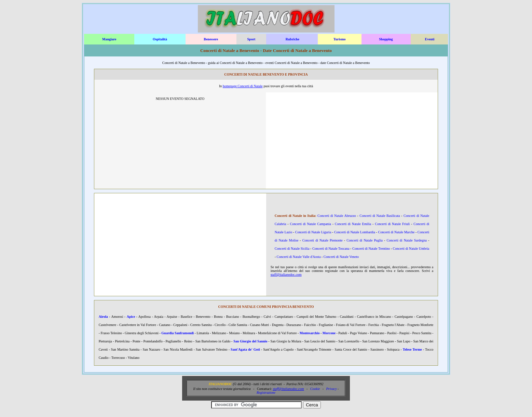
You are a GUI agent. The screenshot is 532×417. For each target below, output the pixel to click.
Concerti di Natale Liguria (313, 232)
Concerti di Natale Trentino (371, 249)
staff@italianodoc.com (286, 275)
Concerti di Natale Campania (311, 224)
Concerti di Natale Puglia (365, 240)
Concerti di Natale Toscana (331, 249)
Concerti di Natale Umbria (411, 249)
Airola (103, 317)
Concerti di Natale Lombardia (355, 232)
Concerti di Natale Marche (397, 232)
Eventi (430, 39)
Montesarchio (310, 333)
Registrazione (266, 393)
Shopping (386, 39)
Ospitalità (160, 39)
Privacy (332, 389)
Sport (251, 39)
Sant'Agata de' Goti (245, 349)
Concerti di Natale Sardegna (407, 240)
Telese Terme (412, 349)
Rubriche (292, 39)
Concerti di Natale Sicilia (292, 249)
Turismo (340, 39)
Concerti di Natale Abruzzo (337, 216)
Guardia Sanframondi (178, 333)
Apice (131, 317)
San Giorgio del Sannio (250, 341)
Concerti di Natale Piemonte (323, 240)
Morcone (329, 333)
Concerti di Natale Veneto (341, 257)
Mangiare (109, 39)
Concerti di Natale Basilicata (380, 216)
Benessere (211, 39)
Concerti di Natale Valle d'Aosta (299, 257)
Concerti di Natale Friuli (392, 224)
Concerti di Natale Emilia (353, 224)
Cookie (315, 389)
